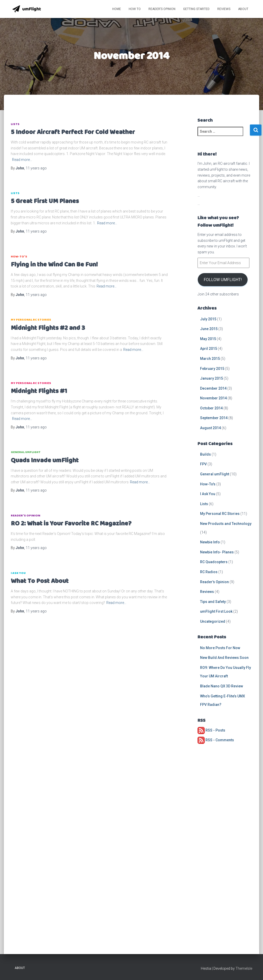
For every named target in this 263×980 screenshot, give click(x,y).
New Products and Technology (226, 524)
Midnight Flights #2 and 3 (48, 328)
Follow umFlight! (223, 280)
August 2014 (210, 428)
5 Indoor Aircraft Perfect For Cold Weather (73, 132)
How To (135, 9)
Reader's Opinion (26, 516)
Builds (205, 454)
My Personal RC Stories (31, 320)
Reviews (224, 9)
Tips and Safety (213, 602)
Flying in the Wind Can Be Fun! (54, 265)
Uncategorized (213, 621)
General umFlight (26, 452)
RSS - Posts (211, 730)
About (243, 9)
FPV (203, 464)
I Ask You (18, 573)
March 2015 (210, 359)
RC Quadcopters (214, 562)
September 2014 (214, 418)
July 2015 (208, 319)
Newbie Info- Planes (217, 552)
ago (36, 168)
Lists (15, 124)
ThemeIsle (244, 968)
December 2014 (213, 388)
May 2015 (208, 339)
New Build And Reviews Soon (224, 658)
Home (117, 9)
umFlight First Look (216, 611)
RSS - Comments (216, 740)
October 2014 (211, 408)
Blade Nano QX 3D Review (222, 686)
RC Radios (209, 572)
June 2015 (209, 329)
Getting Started (196, 9)
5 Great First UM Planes (45, 201)
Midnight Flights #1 (39, 391)
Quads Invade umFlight (45, 461)
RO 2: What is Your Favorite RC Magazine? (71, 524)
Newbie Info (210, 542)
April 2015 (209, 349)
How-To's (19, 257)
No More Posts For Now (220, 648)
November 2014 (213, 398)
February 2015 (212, 369)
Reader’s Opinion (162, 9)
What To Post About (40, 581)
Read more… (22, 160)
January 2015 (212, 378)
